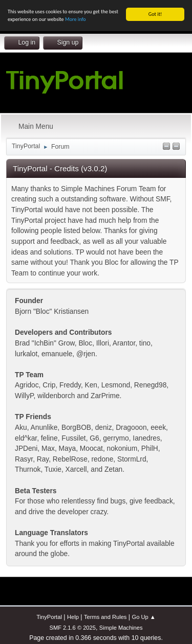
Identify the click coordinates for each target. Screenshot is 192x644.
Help (73, 617)
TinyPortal (49, 617)
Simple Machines (121, 628)
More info (76, 19)
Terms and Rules (105, 617)
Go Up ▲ (144, 617)
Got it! (155, 14)
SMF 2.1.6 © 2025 (72, 628)
